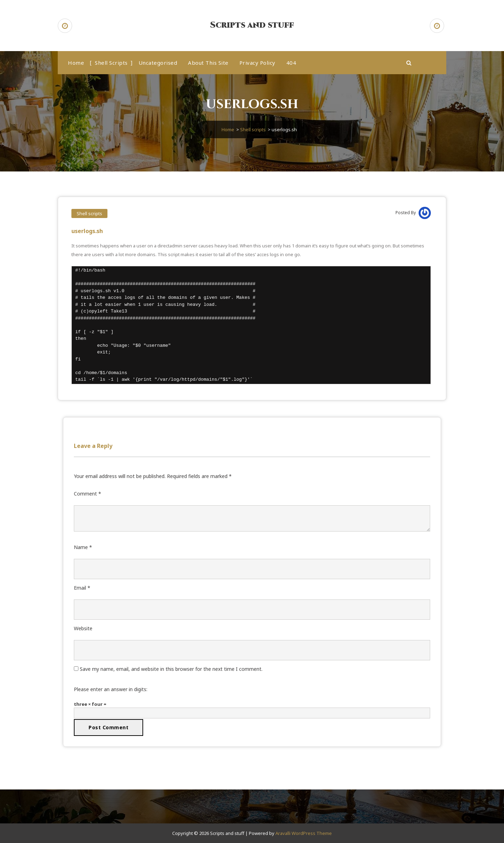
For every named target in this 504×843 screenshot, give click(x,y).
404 (291, 63)
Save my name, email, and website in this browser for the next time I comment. (171, 669)
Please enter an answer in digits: (111, 689)
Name (83, 547)
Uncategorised (158, 63)
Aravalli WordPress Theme (304, 833)
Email (82, 588)
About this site (208, 63)
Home (76, 63)
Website (83, 628)
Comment (87, 494)
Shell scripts (111, 63)
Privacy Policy (257, 63)
